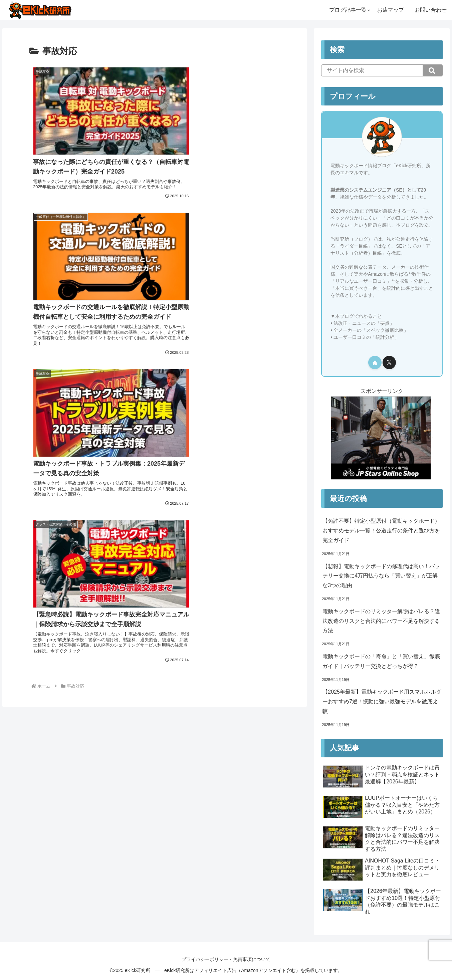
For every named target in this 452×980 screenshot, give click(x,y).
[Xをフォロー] (389, 362)
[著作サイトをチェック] (375, 362)
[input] (382, 70)
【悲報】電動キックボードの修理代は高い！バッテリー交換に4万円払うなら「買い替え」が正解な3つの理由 (381, 576)
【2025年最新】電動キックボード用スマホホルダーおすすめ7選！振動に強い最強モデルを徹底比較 (382, 701)
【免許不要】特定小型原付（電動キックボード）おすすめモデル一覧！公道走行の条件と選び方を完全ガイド (381, 531)
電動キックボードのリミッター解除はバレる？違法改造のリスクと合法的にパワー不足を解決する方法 (381, 621)
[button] (433, 70)
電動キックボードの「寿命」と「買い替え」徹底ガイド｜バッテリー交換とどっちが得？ (381, 661)
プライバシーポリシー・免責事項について (226, 959)
